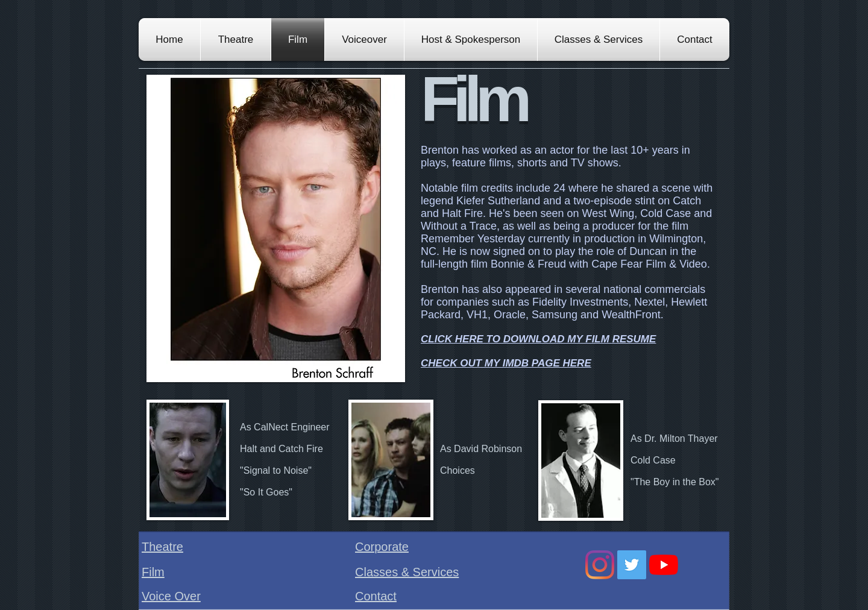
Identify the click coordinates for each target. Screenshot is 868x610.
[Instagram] (600, 565)
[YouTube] (664, 565)
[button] (276, 228)
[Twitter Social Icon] (632, 565)
